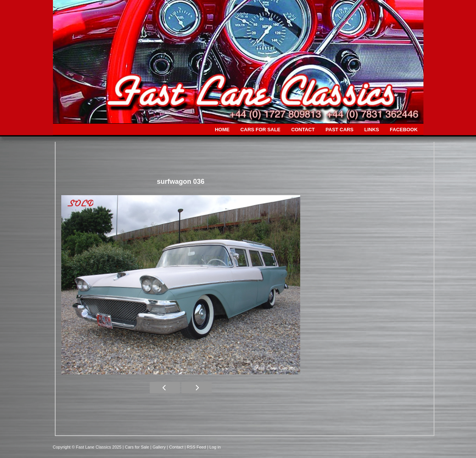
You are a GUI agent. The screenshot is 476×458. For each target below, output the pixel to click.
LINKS (372, 130)
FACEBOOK (404, 130)
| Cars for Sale (136, 447)
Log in (215, 447)
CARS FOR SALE (260, 130)
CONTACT (303, 130)
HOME (222, 130)
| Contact (176, 447)
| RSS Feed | (197, 447)
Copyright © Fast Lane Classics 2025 (88, 447)
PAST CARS (340, 130)
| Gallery (158, 447)
